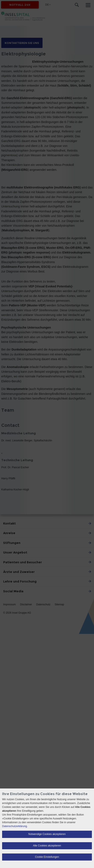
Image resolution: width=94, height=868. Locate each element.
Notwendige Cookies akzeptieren (47, 834)
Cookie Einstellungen (47, 857)
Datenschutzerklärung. (15, 826)
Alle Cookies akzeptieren (47, 846)
